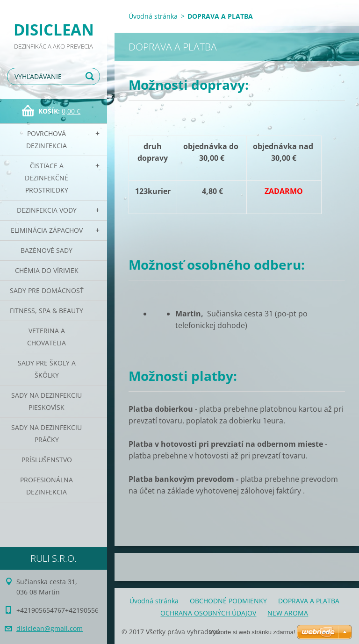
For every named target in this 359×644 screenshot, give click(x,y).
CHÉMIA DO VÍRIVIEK (47, 270)
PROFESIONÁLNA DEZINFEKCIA (47, 486)
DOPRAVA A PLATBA (309, 601)
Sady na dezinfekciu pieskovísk (47, 401)
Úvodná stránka (153, 16)
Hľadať (91, 76)
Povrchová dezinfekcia (47, 140)
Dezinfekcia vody (47, 210)
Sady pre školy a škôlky (47, 369)
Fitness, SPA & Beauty (47, 311)
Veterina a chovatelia (47, 337)
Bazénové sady (47, 250)
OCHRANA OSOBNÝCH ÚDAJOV (208, 613)
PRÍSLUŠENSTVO (47, 460)
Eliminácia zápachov (47, 230)
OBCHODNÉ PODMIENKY (228, 601)
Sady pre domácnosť (47, 290)
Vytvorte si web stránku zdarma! (252, 632)
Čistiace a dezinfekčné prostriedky (47, 178)
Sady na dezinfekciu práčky (47, 433)
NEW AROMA (288, 613)
